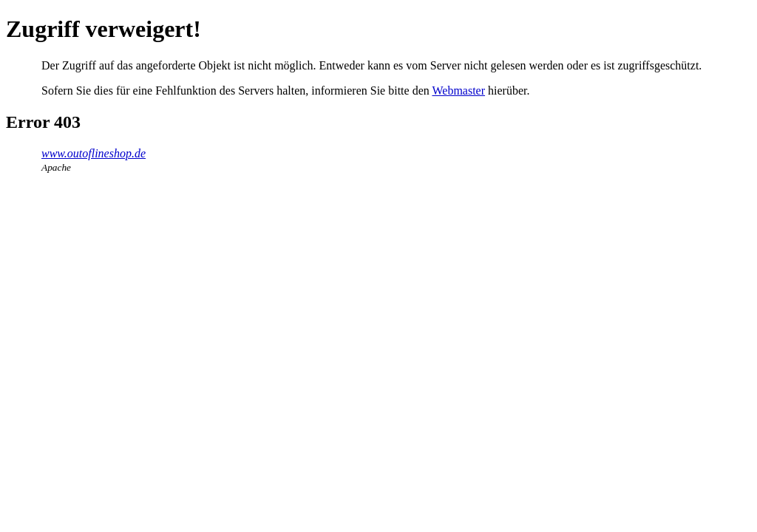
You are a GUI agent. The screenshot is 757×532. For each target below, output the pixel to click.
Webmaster (458, 91)
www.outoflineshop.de (94, 153)
